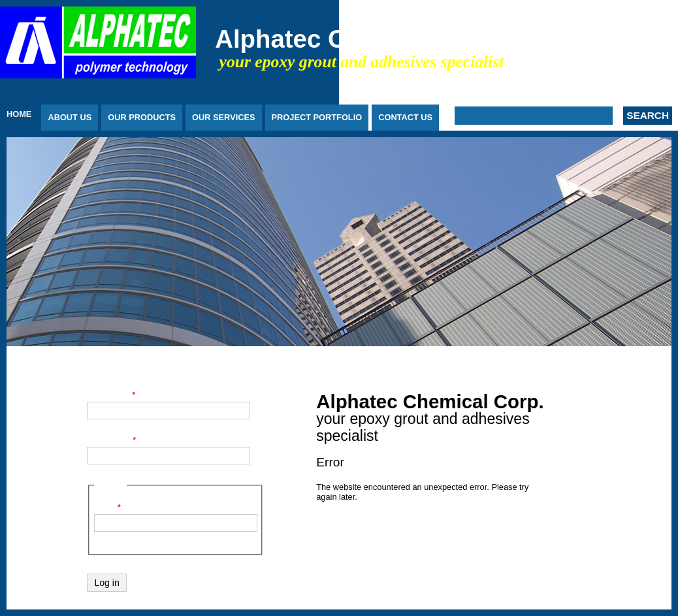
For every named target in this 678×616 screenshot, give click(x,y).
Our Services (223, 117)
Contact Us (405, 117)
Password (111, 440)
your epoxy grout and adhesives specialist (362, 62)
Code (107, 507)
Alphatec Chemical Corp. (363, 39)
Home (19, 114)
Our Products (142, 117)
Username (111, 395)
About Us (70, 117)
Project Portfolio (317, 117)
